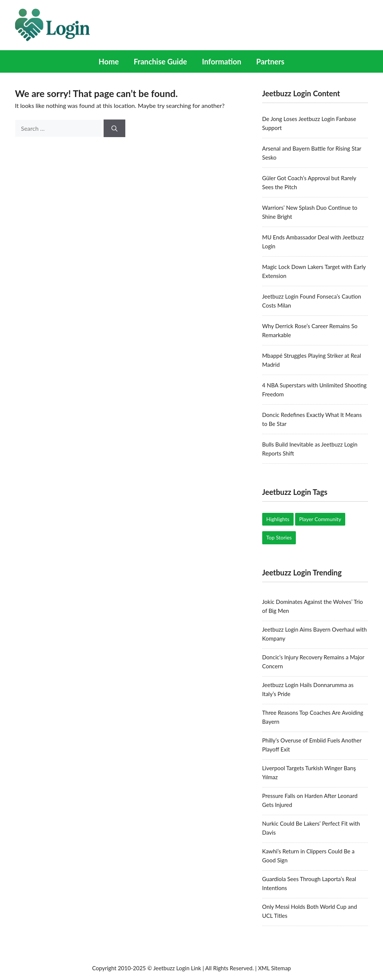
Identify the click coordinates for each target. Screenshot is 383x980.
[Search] (114, 128)
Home (109, 61)
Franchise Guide (160, 61)
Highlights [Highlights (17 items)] (278, 519)
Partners (270, 61)
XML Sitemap (275, 968)
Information (222, 61)
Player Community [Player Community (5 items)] (320, 519)
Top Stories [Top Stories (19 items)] (279, 537)
